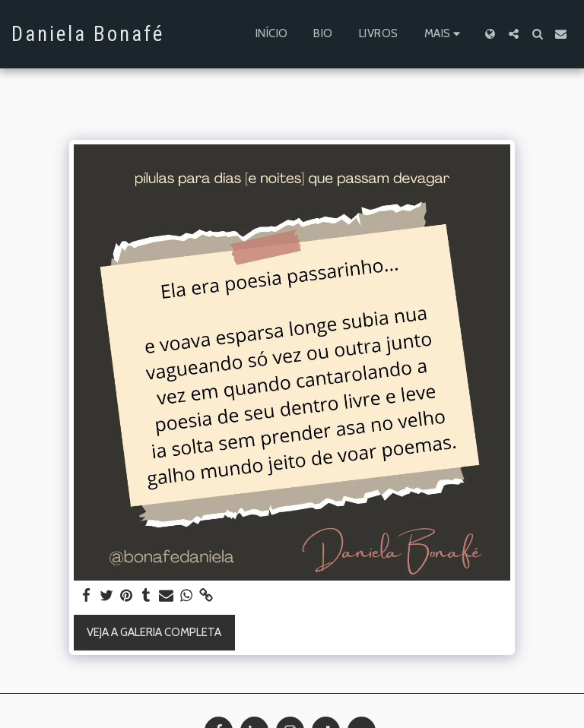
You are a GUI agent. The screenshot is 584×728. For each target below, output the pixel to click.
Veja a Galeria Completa (154, 632)
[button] (514, 34)
